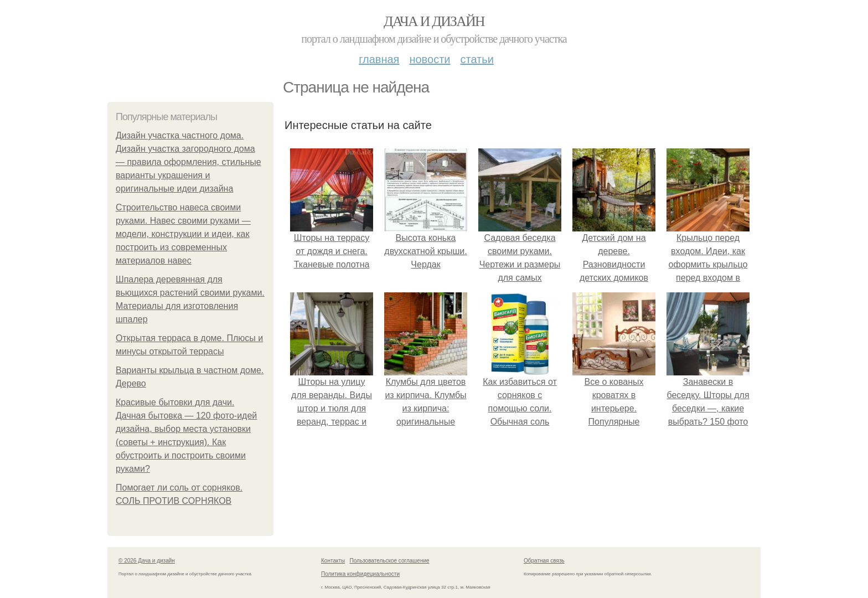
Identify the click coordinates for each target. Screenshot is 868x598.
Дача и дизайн (434, 21)
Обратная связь (544, 561)
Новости (430, 59)
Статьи (477, 59)
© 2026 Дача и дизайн (147, 561)
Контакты (333, 561)
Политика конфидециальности (360, 574)
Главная (379, 59)
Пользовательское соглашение (390, 561)
